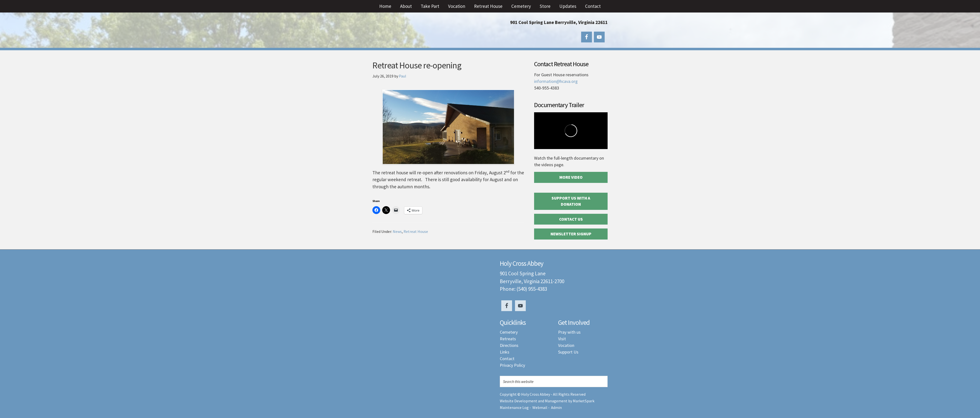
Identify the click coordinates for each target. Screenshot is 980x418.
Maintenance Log (514, 407)
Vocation (566, 345)
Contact (507, 359)
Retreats (508, 339)
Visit (562, 339)
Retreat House (416, 231)
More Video (571, 177)
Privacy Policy (512, 365)
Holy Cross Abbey (421, 32)
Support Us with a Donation (571, 201)
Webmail (540, 407)
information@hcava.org (556, 81)
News (397, 231)
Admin (556, 407)
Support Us (568, 352)
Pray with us (569, 332)
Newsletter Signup (571, 234)
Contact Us (571, 219)
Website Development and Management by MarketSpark (547, 401)
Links (505, 352)
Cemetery (509, 332)
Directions (509, 345)
